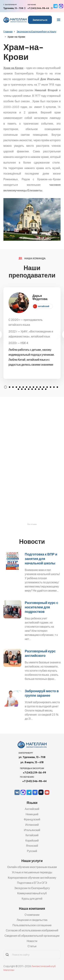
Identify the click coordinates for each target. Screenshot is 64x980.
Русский (32, 851)
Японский (32, 846)
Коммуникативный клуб (32, 893)
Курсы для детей (32, 898)
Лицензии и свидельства (32, 920)
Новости (32, 941)
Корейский (32, 840)
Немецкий (32, 814)
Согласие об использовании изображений (32, 930)
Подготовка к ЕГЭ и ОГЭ (32, 883)
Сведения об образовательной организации (32, 936)
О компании (32, 915)
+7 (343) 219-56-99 (34, 772)
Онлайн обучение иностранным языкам (32, 867)
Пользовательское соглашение (32, 925)
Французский (32, 819)
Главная (8, 31)
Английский (32, 809)
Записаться (40, 20)
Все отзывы (32, 524)
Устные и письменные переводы (32, 872)
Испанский (32, 825)
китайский (44, 306)
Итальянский (32, 830)
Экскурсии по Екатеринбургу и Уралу (36, 31)
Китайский (32, 835)
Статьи (32, 946)
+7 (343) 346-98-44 (38, 8)
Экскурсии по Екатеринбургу (32, 888)
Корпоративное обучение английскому (32, 878)
